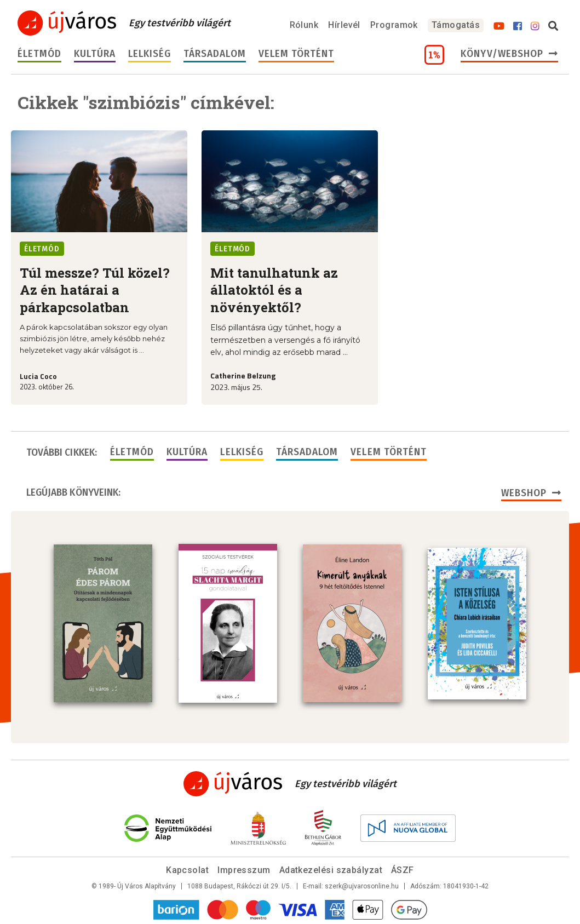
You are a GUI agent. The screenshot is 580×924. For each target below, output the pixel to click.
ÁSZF (403, 870)
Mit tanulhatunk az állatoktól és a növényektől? (274, 290)
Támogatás (456, 25)
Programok (394, 25)
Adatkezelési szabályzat (331, 870)
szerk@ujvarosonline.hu (362, 886)
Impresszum (244, 870)
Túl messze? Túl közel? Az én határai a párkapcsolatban (95, 290)
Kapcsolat (187, 870)
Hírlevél (344, 25)
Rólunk (304, 25)
